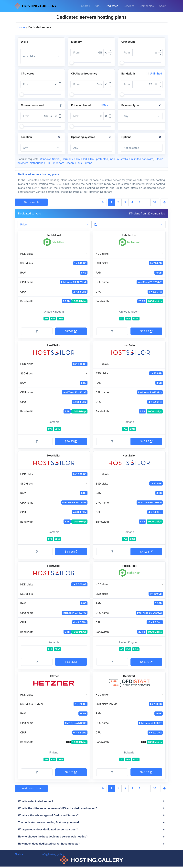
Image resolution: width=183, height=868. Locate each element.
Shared (86, 6)
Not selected (131, 148)
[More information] (37, 331)
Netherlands (37, 163)
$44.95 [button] (71, 552)
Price (24, 225)
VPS (98, 6)
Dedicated (112, 6)
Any (126, 116)
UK (48, 163)
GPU (84, 159)
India (112, 159)
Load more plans (31, 789)
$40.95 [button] (71, 442)
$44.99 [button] (146, 662)
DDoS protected (98, 159)
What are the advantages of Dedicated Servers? (48, 816)
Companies (147, 6)
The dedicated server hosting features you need (49, 823)
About (163, 6)
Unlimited (156, 74)
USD (103, 105)
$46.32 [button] (146, 772)
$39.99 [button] (146, 331)
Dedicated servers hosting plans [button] (39, 174)
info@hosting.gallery (53, 856)
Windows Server (50, 159)
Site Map (20, 856)
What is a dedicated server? (36, 801)
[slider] (72, 63)
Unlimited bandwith (141, 159)
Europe (88, 163)
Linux (79, 163)
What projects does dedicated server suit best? (48, 830)
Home (21, 27)
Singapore (58, 163)
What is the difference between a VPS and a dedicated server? (58, 809)
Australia (122, 159)
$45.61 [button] (71, 772)
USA (77, 159)
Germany (67, 159)
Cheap (70, 163)
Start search (31, 202)
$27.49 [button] (71, 331)
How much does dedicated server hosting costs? (49, 845)
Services (129, 6)
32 (155, 202)
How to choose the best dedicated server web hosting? (53, 838)
